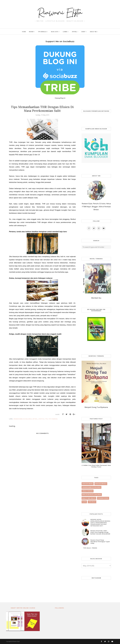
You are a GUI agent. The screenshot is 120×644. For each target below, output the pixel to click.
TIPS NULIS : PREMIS (90, 548)
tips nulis (92, 502)
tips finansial (53, 419)
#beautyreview (88, 491)
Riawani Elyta (16, 641)
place (84, 502)
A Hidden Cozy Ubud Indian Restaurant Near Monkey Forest (96, 466)
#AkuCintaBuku (88, 484)
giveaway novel (103, 498)
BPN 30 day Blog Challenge (92, 495)
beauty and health (89, 498)
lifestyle (41, 419)
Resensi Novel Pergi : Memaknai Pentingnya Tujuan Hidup (100, 542)
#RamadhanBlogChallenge (23, 419)
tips (46, 419)
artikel (35, 419)
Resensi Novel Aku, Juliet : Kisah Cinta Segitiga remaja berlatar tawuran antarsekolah (100, 532)
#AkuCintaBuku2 (101, 484)
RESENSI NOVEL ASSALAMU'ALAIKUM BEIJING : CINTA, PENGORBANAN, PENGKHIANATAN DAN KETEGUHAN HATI (101, 523)
